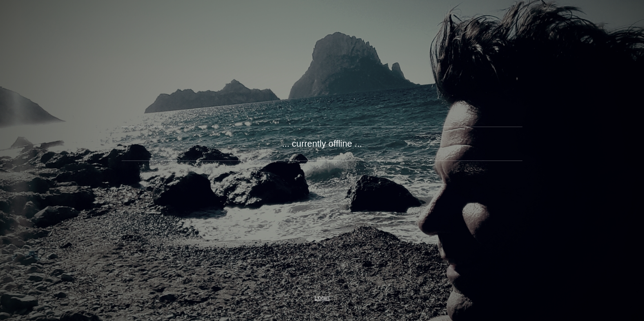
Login (322, 298)
